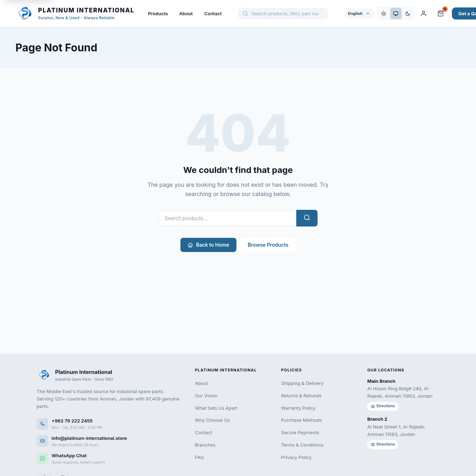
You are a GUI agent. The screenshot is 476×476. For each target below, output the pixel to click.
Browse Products (268, 245)
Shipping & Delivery (302, 383)
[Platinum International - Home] (75, 13)
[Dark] (408, 13)
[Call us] (109, 424)
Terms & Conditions (302, 445)
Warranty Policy (298, 408)
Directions (383, 406)
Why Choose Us (212, 420)
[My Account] (424, 13)
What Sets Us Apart (216, 408)
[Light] (384, 13)
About (186, 13)
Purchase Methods (301, 420)
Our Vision (206, 396)
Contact (213, 13)
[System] (396, 13)
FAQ (199, 457)
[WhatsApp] (109, 458)
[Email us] (109, 441)
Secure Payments (300, 432)
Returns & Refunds (301, 396)
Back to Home (208, 245)
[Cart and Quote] (441, 13)
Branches (205, 445)
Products (158, 13)
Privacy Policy (296, 457)
